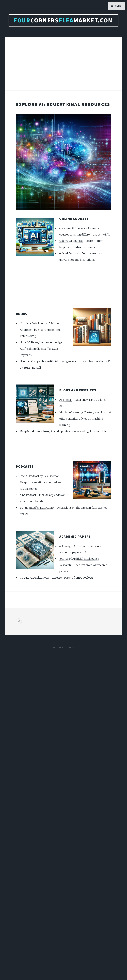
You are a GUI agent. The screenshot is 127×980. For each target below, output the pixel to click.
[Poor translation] (22, 895)
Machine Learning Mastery (77, 412)
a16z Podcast (28, 495)
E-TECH (59, 647)
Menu (118, 6)
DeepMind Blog (30, 431)
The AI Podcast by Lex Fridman (40, 476)
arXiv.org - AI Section (73, 546)
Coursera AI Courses (72, 228)
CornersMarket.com (63, 20)
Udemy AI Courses (71, 241)
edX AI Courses (69, 253)
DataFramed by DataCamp (37, 508)
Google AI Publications (34, 578)
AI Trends (65, 400)
